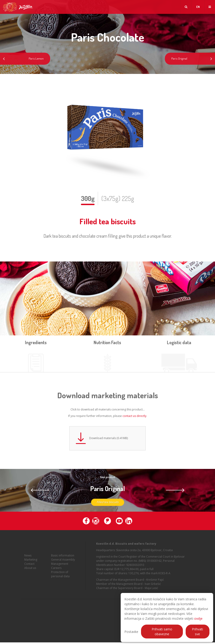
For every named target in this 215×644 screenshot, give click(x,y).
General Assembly (63, 564)
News (28, 560)
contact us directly (134, 416)
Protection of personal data (60, 579)
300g (88, 198)
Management (60, 568)
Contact (29, 568)
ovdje (198, 618)
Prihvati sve (197, 632)
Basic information (63, 560)
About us (30, 572)
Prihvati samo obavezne (162, 632)
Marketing (31, 564)
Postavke (131, 632)
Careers (56, 572)
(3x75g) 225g (118, 198)
